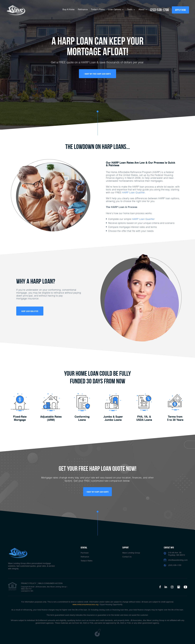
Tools (130, 10)
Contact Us (127, 557)
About (142, 10)
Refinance (83, 10)
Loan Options (115, 10)
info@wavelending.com (178, 560)
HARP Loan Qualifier (143, 219)
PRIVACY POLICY (29, 583)
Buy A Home (69, 10)
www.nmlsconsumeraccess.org (85, 605)
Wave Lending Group (131, 553)
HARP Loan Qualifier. (134, 192)
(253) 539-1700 (159, 10)
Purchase (85, 553)
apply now (181, 10)
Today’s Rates (98, 10)
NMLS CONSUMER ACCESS (50, 583)
